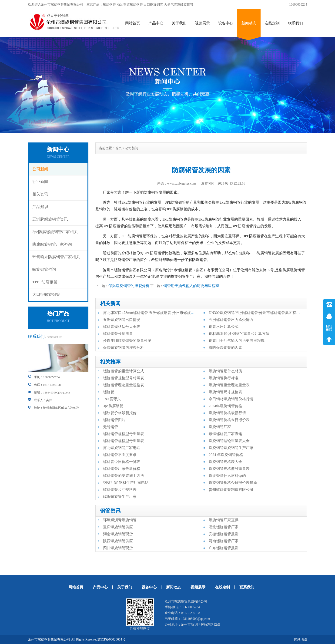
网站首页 (133, 23)
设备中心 (226, 23)
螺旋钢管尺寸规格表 (225, 392)
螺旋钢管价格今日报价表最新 (233, 483)
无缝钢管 (111, 427)
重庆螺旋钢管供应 (118, 527)
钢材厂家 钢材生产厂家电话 (126, 483)
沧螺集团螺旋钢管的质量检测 (127, 341)
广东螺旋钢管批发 (224, 548)
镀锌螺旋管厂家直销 (225, 434)
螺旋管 (109, 392)
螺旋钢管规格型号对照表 (124, 378)
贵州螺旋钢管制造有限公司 (231, 490)
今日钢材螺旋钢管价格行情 (231, 399)
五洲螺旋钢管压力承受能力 (231, 320)
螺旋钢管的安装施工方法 (124, 476)
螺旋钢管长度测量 (118, 334)
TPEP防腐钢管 (45, 282)
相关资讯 (40, 194)
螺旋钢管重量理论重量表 (229, 385)
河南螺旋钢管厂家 (224, 541)
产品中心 (156, 23)
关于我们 (179, 23)
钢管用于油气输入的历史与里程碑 (191, 286)
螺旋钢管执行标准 (224, 378)
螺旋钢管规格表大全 (225, 462)
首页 (118, 148)
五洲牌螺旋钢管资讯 (50, 219)
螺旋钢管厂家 (220, 427)
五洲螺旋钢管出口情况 (122, 320)
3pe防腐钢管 (113, 406)
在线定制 (272, 23)
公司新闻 (40, 169)
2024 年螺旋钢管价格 (226, 455)
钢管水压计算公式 (224, 327)
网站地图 (301, 639)
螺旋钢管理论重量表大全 (229, 441)
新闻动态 (249, 23)
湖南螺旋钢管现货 (118, 534)
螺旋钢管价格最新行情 (227, 413)
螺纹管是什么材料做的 (227, 476)
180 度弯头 (112, 399)
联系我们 (295, 23)
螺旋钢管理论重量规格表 (124, 385)
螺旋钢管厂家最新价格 (122, 469)
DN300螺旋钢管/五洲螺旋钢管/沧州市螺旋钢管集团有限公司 (258, 313)
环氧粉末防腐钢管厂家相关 (56, 257)
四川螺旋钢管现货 (118, 548)
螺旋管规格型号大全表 (122, 327)
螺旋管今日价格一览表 (122, 462)
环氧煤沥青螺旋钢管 (120, 520)
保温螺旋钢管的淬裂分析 (129, 286)
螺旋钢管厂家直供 (224, 520)
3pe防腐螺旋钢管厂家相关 (55, 232)
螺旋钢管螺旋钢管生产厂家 (231, 448)
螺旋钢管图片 (114, 420)
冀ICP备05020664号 (111, 639)
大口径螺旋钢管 (46, 295)
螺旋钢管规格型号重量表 (124, 434)
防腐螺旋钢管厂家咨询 (52, 244)
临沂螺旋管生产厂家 (120, 497)
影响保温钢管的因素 (225, 348)
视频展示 (202, 23)
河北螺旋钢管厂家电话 (122, 448)
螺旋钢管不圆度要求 (120, 455)
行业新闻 (40, 182)
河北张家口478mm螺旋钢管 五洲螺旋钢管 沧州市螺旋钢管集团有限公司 (162, 313)
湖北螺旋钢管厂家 (224, 527)
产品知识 (40, 207)
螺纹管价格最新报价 (120, 413)
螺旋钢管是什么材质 (225, 371)
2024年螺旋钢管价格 (225, 406)
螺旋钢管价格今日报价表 (229, 420)
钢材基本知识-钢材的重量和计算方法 (239, 334)
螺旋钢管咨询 (44, 269)
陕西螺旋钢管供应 (118, 541)
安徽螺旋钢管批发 (224, 534)
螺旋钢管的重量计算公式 (124, 371)
